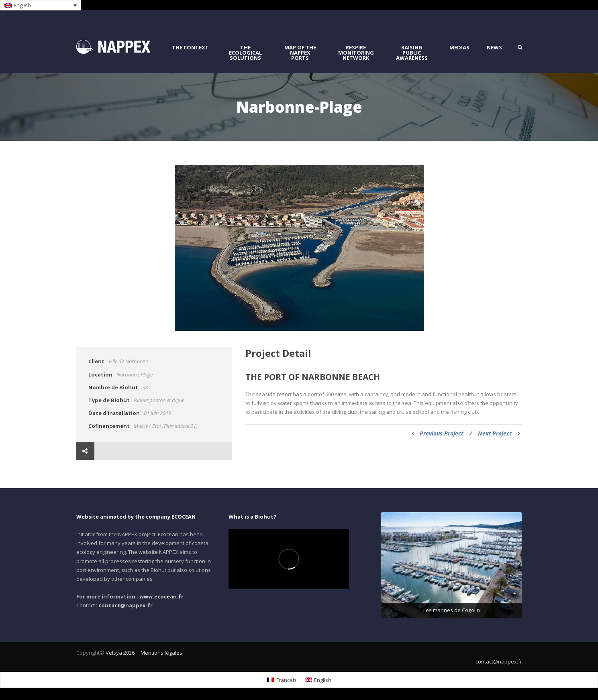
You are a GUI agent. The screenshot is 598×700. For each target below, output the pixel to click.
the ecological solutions (245, 53)
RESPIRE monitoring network (356, 53)
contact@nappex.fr (499, 661)
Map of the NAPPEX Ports (300, 53)
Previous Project (438, 433)
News (494, 48)
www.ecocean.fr (161, 596)
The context (190, 48)
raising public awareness (412, 53)
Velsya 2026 (120, 653)
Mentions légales (161, 653)
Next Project (499, 433)
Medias (459, 48)
